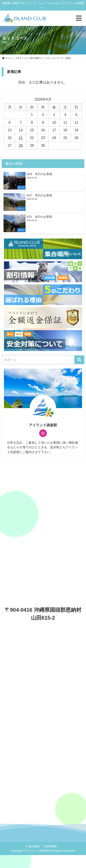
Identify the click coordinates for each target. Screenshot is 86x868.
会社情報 (34, 846)
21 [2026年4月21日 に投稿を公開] (21, 138)
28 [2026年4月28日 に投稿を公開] (21, 146)
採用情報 (51, 846)
